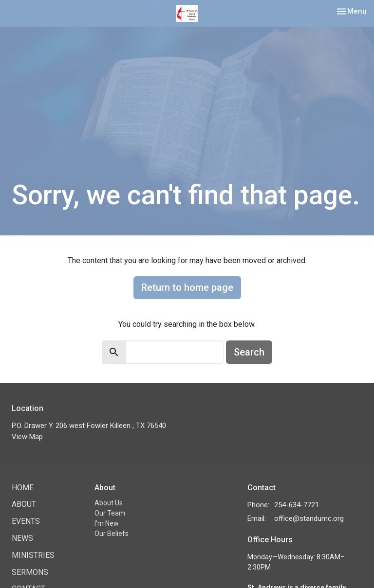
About (24, 504)
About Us (109, 503)
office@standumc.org (309, 518)
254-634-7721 (297, 505)
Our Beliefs (112, 534)
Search (249, 352)
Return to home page (187, 287)
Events (26, 521)
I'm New (107, 523)
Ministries (33, 555)
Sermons (30, 572)
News (22, 538)
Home (23, 488)
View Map (27, 437)
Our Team (110, 513)
